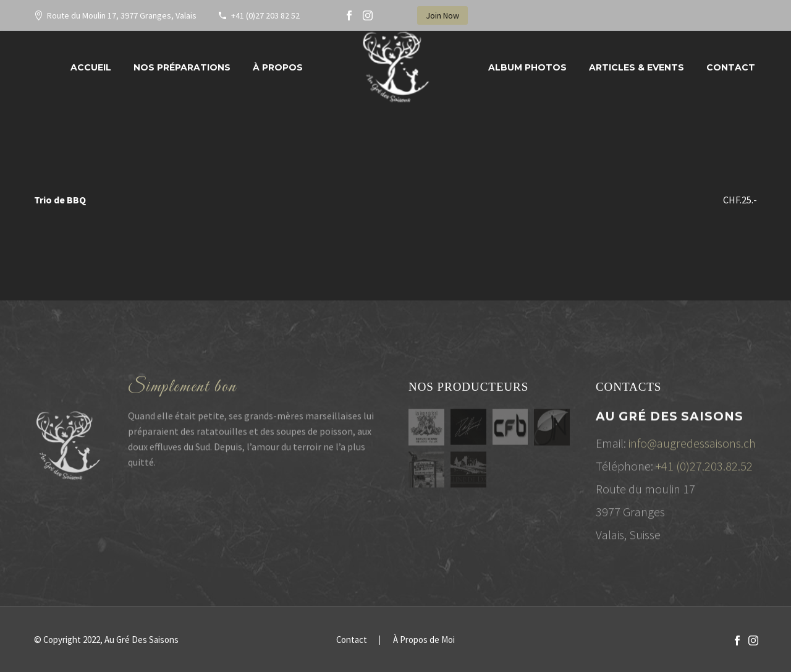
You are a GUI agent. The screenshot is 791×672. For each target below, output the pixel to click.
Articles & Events (637, 67)
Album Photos (527, 67)
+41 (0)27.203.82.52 (704, 469)
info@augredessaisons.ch (692, 446)
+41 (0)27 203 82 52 (265, 15)
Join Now (442, 15)
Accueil (91, 67)
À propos (278, 67)
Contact (731, 67)
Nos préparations (182, 67)
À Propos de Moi (424, 640)
